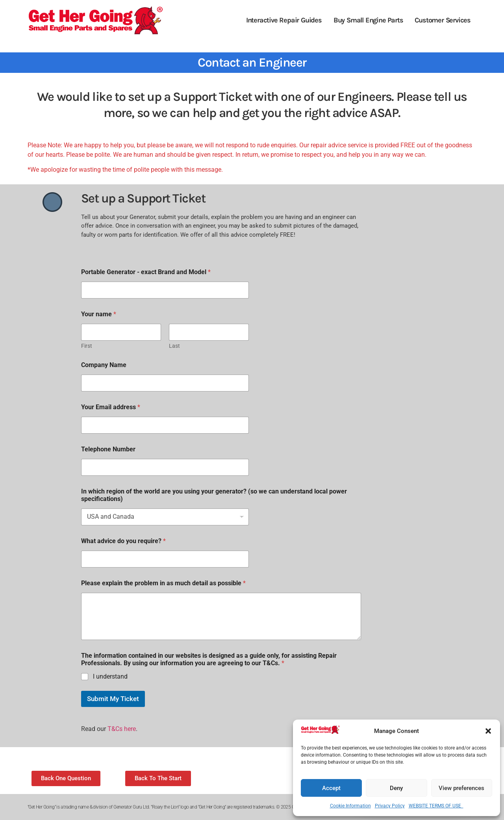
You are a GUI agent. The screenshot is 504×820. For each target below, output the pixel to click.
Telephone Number (108, 449)
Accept (331, 788)
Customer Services (443, 20)
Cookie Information (350, 806)
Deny (396, 788)
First (87, 346)
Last (174, 346)
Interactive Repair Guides (284, 20)
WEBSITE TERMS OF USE (436, 806)
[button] (488, 731)
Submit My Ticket (113, 699)
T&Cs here (122, 729)
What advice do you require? (123, 541)
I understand (110, 676)
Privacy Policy (390, 806)
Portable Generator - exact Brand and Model (146, 272)
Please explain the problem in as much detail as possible (163, 583)
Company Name (104, 365)
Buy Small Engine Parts (368, 20)
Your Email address (111, 407)
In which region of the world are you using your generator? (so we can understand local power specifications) (214, 495)
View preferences (461, 788)
